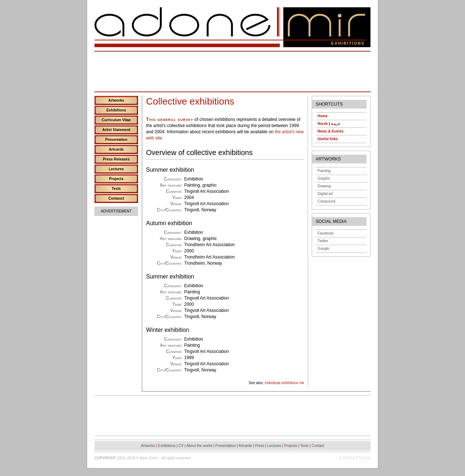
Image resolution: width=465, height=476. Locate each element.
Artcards (116, 149)
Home (323, 116)
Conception (355, 458)
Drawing (324, 186)
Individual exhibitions (282, 383)
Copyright (105, 458)
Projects (116, 179)
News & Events (331, 131)
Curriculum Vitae (116, 120)
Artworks (116, 100)
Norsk (323, 124)
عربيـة (336, 124)
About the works (199, 446)
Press (260, 446)
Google (323, 249)
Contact (318, 446)
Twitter (323, 241)
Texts (116, 189)
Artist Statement (116, 130)
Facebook (325, 233)
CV (181, 446)
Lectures (116, 169)
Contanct (116, 198)
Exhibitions (116, 110)
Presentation (116, 140)
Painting (324, 171)
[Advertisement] (232, 72)
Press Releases (116, 159)
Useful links (328, 139)
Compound (326, 201)
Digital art (325, 194)
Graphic (324, 178)
